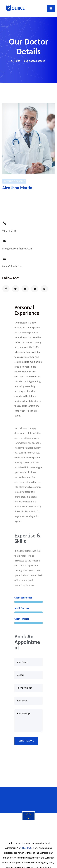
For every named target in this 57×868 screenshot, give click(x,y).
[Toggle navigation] (51, 8)
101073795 (26, 848)
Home (15, 61)
